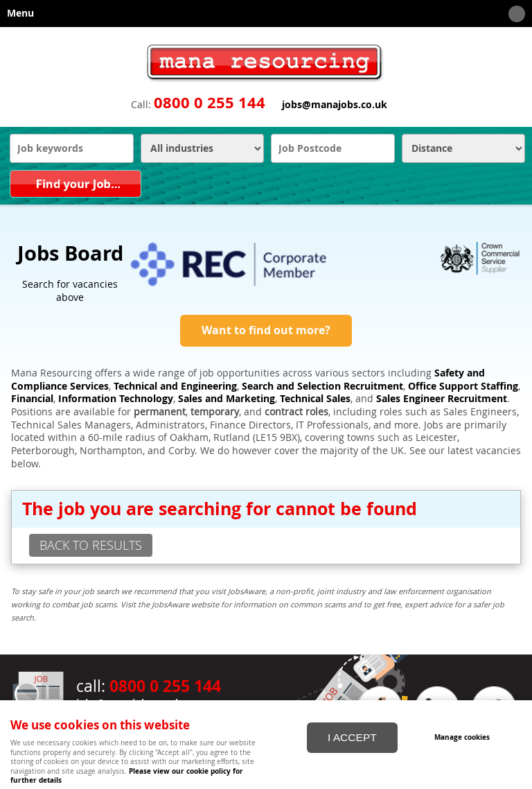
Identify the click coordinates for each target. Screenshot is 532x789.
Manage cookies (462, 737)
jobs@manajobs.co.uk (335, 105)
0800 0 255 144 (210, 103)
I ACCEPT (352, 737)
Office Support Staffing (463, 386)
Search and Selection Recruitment (322, 386)
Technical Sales (315, 399)
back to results (91, 545)
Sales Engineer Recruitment (442, 399)
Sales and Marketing (227, 399)
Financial (32, 399)
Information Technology (116, 399)
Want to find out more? (266, 330)
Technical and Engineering (175, 386)
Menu (263, 14)
